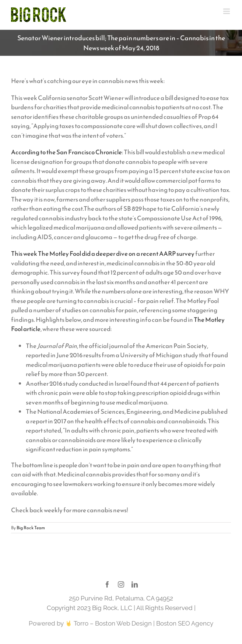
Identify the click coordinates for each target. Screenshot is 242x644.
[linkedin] (135, 584)
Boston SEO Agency (185, 623)
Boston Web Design (123, 623)
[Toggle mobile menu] (227, 11)
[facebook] (107, 584)
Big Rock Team (31, 528)
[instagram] (121, 584)
